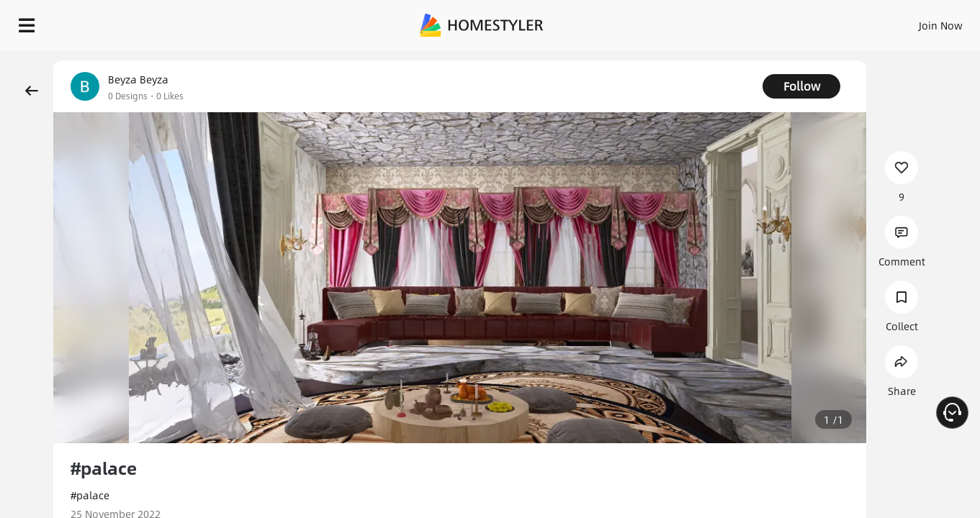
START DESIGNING (908, 22)
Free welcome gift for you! (685, 58)
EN (817, 22)
